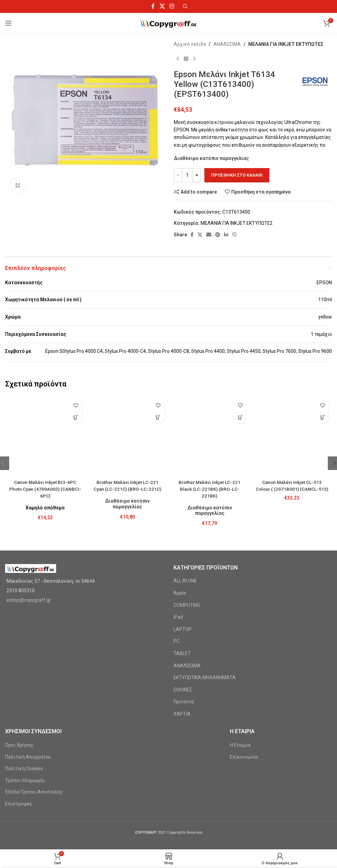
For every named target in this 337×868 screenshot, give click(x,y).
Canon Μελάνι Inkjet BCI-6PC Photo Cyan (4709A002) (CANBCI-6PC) (45, 429)
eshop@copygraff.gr (29, 534)
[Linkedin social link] (226, 235)
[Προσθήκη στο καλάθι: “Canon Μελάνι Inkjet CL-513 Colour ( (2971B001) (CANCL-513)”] (323, 418)
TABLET (182, 587)
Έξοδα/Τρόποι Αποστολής (34, 726)
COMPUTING (187, 539)
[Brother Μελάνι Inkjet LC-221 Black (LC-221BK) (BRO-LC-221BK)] (210, 403)
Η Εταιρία (240, 679)
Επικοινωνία (244, 691)
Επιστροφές (19, 738)
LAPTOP (183, 563)
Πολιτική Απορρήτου (28, 691)
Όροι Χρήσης (19, 679)
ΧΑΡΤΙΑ (182, 648)
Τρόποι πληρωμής (25, 715)
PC (176, 576)
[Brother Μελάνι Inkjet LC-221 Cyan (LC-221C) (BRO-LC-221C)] (128, 403)
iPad (178, 551)
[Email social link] (209, 235)
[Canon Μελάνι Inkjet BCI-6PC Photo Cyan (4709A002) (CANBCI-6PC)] (45, 406)
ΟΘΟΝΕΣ (183, 624)
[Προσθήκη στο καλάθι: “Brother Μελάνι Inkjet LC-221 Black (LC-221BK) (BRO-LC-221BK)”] (240, 418)
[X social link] (162, 6)
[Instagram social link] (172, 6)
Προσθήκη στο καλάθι (237, 175)
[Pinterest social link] (218, 235)
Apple (180, 527)
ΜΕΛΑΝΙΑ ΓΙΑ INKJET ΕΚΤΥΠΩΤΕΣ (286, 44)
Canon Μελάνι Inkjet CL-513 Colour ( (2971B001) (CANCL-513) (292, 422)
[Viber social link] (235, 235)
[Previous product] (178, 59)
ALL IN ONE (185, 515)
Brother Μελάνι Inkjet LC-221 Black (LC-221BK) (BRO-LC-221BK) (210, 422)
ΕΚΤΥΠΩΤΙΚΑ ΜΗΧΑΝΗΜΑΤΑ (205, 612)
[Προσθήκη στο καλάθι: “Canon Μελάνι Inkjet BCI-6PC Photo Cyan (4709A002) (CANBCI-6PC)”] (76, 418)
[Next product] (194, 59)
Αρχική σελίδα (190, 44)
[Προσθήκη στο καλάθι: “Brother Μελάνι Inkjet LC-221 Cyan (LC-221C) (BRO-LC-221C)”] (158, 418)
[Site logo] (168, 23)
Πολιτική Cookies (24, 703)
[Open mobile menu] (9, 23)
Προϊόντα (184, 636)
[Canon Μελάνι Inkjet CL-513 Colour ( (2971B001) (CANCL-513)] (292, 403)
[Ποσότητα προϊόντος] (187, 175)
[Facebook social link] (153, 6)
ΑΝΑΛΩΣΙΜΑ (227, 44)
